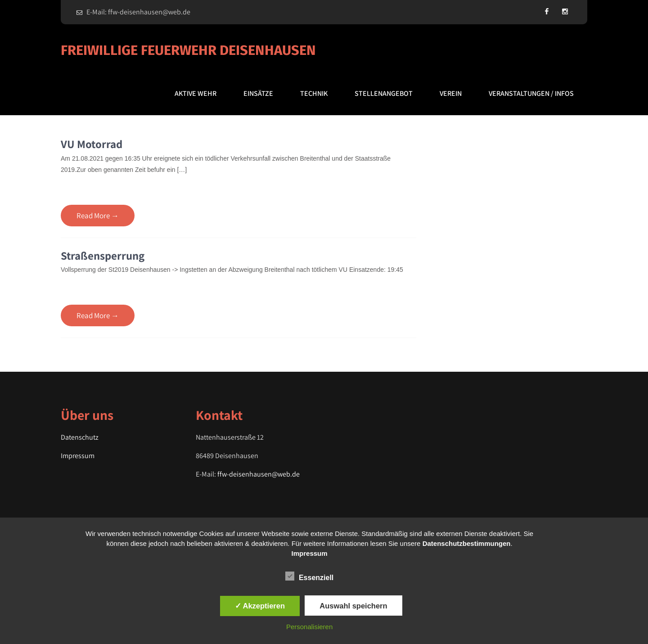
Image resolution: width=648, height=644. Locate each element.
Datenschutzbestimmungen (467, 543)
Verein (451, 93)
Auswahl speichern (353, 606)
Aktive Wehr (196, 93)
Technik (314, 93)
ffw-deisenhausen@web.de (259, 474)
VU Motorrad (92, 144)
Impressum (78, 456)
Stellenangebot (384, 93)
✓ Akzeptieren (260, 606)
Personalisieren (309, 627)
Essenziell (309, 576)
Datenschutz (80, 437)
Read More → (98, 216)
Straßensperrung (103, 255)
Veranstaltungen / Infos (531, 93)
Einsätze (258, 93)
